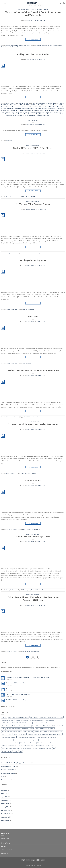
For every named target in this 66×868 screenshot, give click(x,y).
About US (4, 846)
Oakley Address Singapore (33, 368)
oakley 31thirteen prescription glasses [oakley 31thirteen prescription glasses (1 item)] (47, 737)
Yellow (49, 116)
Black (54, 103)
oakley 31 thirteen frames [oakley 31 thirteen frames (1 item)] (20, 734)
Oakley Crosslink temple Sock (31, 114)
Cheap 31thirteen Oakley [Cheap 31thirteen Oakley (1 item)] (8, 720)
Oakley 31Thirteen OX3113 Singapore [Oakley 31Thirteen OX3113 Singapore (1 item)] (27, 737)
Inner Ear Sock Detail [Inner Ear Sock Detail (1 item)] (28, 732)
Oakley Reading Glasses (28, 309)
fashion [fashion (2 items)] (30, 723)
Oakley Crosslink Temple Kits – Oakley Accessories (33, 424)
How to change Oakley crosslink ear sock (49, 108)
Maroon (23, 110)
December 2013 (6, 810)
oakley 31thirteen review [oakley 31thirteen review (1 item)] (45, 740)
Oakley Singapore (26, 590)
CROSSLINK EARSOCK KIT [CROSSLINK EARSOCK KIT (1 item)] (22, 720)
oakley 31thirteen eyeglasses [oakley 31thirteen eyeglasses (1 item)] (9, 737)
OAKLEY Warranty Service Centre (32, 417)
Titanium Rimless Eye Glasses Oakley (40, 590)
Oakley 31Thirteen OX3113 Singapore (31, 197)
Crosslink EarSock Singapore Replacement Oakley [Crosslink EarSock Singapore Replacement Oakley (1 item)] (42, 720)
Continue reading (33, 39)
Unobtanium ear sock (41, 116)
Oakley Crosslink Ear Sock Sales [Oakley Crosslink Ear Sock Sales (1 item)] (28, 743)
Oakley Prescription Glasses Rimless (31, 529)
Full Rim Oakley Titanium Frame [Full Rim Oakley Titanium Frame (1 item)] (41, 723)
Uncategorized (33, 121)
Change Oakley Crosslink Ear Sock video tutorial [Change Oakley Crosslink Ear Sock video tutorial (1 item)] (51, 717)
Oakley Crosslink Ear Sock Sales (33, 54)
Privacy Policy (6, 843)
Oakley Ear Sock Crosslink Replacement (49, 114)
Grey (52, 107)
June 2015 (4, 790)
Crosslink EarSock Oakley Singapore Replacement (33, 10)
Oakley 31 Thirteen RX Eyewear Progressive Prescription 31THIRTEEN (39, 253)
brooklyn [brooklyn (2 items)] (36, 717)
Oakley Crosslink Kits (26, 52)
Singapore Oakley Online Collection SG (26, 116)
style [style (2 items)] (54, 749)
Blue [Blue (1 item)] (31, 717)
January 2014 (5, 807)
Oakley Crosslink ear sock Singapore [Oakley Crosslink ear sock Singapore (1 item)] (46, 743)
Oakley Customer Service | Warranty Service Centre (33, 370)
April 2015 (4, 797)
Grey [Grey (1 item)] (3, 729)
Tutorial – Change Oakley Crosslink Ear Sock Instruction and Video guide (27, 677)
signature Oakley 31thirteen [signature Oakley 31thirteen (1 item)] (24, 749)
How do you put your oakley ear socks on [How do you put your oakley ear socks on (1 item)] (45, 729)
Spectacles (33, 316)
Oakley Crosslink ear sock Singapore (44, 112)
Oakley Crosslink (15, 112)
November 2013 (6, 814)
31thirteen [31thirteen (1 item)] (4, 717)
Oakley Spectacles (26, 363)
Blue (57, 103)
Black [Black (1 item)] (10, 717)
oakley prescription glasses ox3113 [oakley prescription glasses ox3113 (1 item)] (26, 746)
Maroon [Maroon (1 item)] (37, 732)
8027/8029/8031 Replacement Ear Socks (42, 103)
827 (7, 689)
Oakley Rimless (33, 480)
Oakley (20, 863)
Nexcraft (26, 863)
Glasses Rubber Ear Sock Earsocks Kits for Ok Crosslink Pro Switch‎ (34, 107)
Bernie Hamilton (40, 20)
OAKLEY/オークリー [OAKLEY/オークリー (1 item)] (7, 734)
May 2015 (4, 793)
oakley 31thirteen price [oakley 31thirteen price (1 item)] (7, 740)
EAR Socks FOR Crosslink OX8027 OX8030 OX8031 (21, 105)
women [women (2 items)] (15, 751)
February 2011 (6, 820)
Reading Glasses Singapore (33, 260)
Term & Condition (7, 850)
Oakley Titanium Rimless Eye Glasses (33, 537)
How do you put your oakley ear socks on (29, 108)
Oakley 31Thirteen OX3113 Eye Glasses (33, 148)
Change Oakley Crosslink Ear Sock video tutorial (47, 45)
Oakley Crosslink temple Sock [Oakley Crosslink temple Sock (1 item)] (9, 746)
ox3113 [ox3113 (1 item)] (47, 746)
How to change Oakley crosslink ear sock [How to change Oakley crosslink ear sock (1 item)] (12, 732)
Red (16, 116)
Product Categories (42, 863)
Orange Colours (10, 116)
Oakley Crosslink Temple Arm (29, 473)
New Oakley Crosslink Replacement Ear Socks (36, 110)
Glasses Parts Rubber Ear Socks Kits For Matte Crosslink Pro (49, 105)
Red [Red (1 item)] (52, 746)
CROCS (32, 863)
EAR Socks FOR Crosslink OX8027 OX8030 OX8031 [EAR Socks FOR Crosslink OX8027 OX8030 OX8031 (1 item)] (14, 723)
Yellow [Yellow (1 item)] (21, 751)
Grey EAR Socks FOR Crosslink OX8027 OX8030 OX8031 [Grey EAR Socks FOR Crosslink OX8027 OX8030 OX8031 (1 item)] (20, 729)
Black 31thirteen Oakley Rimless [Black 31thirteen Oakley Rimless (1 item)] (21, 717)
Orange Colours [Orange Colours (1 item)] (40, 746)
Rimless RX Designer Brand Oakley (30, 651)
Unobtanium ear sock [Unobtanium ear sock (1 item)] (7, 751)
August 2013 (5, 817)
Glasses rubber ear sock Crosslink (10, 107)
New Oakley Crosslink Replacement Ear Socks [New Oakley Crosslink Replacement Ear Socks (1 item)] (51, 732)
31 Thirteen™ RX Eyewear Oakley (33, 204)
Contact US (5, 853)
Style (3, 776)
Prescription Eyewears (40, 52)
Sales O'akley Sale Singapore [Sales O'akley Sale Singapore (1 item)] (9, 749)
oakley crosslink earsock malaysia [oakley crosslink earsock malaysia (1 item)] (10, 743)
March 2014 (5, 803)
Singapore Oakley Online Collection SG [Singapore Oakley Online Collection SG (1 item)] (42, 749)
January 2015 (5, 800)
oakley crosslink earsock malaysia (15, 114)
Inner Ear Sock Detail (16, 110)
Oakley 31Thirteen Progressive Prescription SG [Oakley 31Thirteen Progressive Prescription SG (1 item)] (26, 740)
